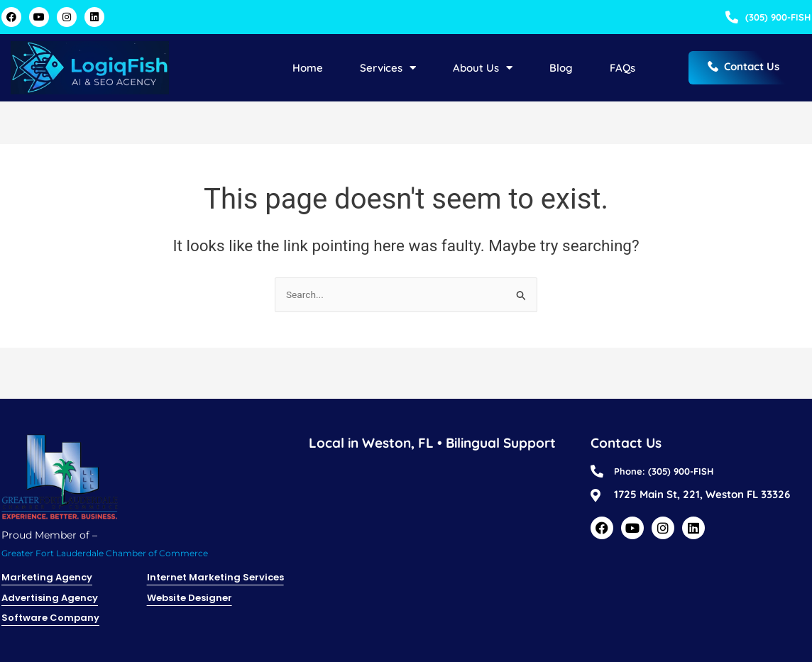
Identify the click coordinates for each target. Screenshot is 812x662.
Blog (561, 71)
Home (308, 71)
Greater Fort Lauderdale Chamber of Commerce (121, 548)
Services (388, 71)
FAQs (622, 71)
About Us (483, 71)
